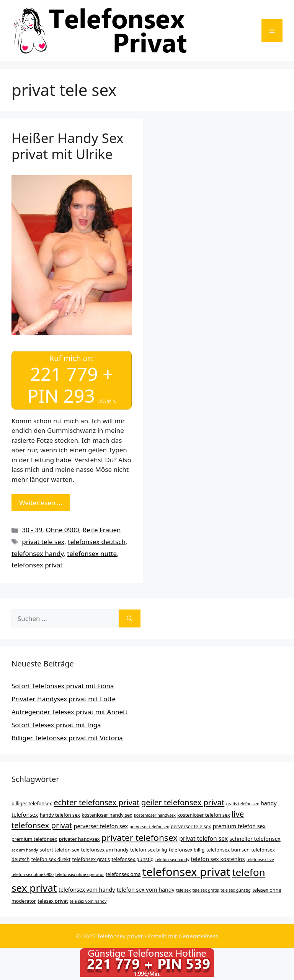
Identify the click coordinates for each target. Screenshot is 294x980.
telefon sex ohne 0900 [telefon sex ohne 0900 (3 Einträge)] (33, 874)
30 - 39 (32, 530)
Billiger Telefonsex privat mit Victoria (67, 738)
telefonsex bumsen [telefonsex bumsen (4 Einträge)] (228, 850)
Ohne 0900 (62, 530)
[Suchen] (130, 619)
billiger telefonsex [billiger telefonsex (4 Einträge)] (32, 803)
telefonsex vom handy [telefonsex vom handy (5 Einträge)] (87, 890)
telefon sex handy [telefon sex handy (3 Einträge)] (172, 860)
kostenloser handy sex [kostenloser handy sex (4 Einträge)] (107, 815)
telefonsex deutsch (97, 542)
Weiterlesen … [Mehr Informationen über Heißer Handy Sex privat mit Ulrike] (41, 503)
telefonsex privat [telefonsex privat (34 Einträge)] (186, 872)
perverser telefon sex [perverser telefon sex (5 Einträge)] (101, 826)
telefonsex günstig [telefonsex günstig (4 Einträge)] (133, 859)
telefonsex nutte (92, 553)
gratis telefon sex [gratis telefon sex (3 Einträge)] (243, 804)
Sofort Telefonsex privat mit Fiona (63, 686)
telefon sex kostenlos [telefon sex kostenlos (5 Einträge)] (218, 859)
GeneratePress (198, 936)
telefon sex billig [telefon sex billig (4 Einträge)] (149, 850)
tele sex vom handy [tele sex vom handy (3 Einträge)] (88, 901)
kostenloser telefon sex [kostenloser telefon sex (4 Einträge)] (203, 815)
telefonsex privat (37, 565)
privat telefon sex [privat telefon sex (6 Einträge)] (203, 839)
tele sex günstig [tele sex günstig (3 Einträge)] (236, 890)
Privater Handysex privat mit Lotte (64, 699)
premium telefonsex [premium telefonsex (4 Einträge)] (34, 839)
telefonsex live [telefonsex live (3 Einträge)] (260, 860)
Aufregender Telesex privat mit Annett (69, 712)
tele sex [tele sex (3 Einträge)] (183, 890)
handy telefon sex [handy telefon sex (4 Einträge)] (60, 815)
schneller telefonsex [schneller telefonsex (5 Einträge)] (255, 839)
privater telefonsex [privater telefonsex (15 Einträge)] (140, 838)
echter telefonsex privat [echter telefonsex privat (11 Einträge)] (96, 802)
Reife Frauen (102, 530)
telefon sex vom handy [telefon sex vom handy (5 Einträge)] (146, 890)
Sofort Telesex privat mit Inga (56, 725)
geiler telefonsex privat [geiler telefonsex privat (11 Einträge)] (183, 802)
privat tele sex (43, 542)
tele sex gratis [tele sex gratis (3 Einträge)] (206, 890)
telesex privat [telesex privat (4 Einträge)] (53, 901)
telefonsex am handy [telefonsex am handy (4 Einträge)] (105, 850)
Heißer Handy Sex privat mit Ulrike (68, 146)
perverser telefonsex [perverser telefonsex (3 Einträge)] (149, 827)
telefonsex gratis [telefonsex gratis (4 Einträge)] (91, 859)
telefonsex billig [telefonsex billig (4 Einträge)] (187, 850)
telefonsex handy (38, 553)
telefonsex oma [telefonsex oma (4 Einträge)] (123, 874)
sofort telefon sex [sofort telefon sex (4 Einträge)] (60, 850)
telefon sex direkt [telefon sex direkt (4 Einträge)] (51, 859)
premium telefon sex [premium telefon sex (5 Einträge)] (239, 826)
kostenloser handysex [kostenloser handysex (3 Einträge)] (155, 815)
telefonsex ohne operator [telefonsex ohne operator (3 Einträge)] (80, 874)
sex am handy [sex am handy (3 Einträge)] (25, 850)
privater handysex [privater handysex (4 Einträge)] (79, 839)
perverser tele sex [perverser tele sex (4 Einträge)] (191, 826)
